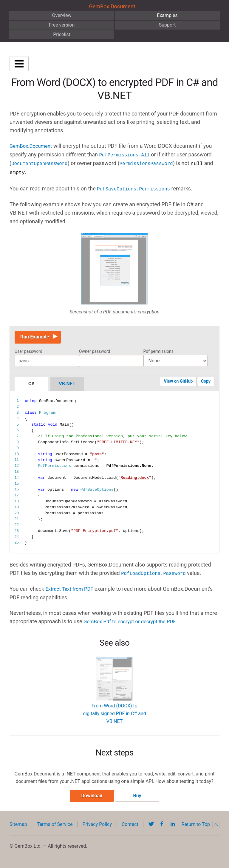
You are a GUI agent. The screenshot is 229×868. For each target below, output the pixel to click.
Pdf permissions (159, 351)
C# (31, 384)
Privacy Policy (97, 826)
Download (90, 797)
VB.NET (67, 384)
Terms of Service (55, 826)
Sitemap (18, 826)
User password (28, 351)
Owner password (95, 351)
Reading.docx (135, 478)
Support (167, 25)
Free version (62, 25)
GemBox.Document (112, 6)
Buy (139, 797)
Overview (62, 15)
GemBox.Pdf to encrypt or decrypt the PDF (133, 621)
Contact (130, 826)
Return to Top (201, 826)
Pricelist (62, 34)
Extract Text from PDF (71, 588)
